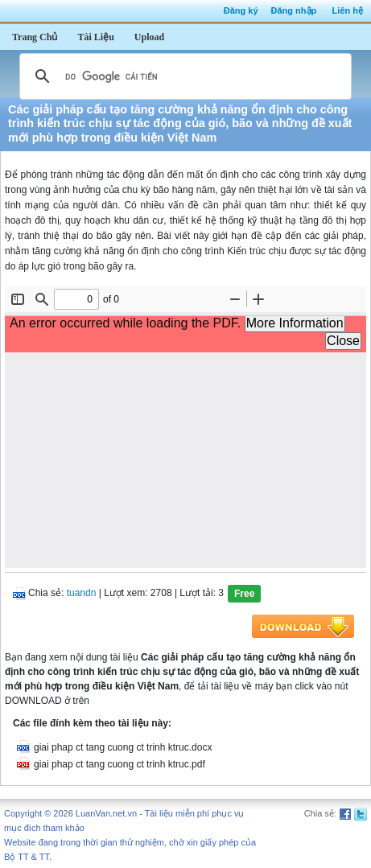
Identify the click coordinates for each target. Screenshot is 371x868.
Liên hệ (348, 10)
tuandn (82, 593)
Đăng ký (241, 10)
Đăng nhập (294, 10)
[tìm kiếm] (183, 76)
